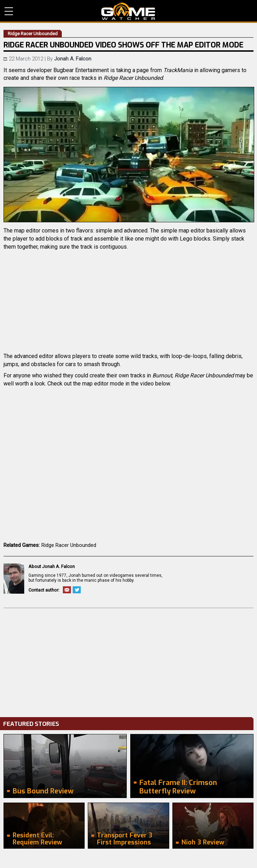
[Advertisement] (128, 661)
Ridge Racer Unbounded (69, 545)
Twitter (77, 590)
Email (67, 590)
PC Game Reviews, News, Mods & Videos (128, 11)
